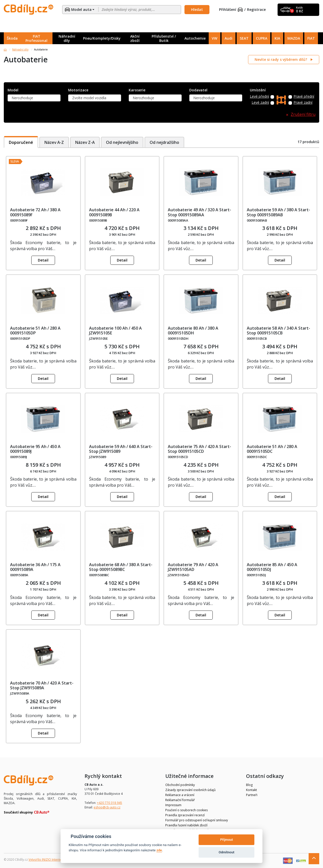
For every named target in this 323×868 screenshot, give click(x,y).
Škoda (12, 38)
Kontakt (251, 790)
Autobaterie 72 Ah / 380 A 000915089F (35, 212)
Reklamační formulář (180, 800)
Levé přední (259, 97)
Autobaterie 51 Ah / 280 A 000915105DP (35, 331)
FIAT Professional (36, 38)
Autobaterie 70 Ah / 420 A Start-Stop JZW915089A (42, 685)
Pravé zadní (303, 103)
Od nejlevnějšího (124, 142)
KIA (277, 38)
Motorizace (78, 90)
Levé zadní (260, 103)
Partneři (252, 795)
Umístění (258, 90)
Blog (249, 785)
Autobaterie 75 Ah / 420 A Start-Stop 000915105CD (199, 449)
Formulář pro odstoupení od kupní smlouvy (197, 820)
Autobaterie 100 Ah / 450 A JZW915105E (115, 331)
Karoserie (137, 90)
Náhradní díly (67, 38)
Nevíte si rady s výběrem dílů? (281, 59)
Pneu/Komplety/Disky (102, 38)
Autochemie (195, 38)
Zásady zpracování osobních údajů (190, 790)
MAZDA (294, 38)
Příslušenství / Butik (164, 38)
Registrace (256, 10)
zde (159, 850)
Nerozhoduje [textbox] (22, 98)
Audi (228, 38)
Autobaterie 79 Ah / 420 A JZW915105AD (193, 567)
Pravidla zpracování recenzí (185, 815)
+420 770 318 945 (110, 803)
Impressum (173, 805)
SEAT (244, 38)
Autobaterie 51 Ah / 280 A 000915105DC (272, 449)
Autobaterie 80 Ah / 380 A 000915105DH (193, 331)
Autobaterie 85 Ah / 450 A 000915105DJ (272, 567)
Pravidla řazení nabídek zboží (186, 825)
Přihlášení (231, 10)
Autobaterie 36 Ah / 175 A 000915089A (35, 567)
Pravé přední (304, 97)
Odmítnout (227, 852)
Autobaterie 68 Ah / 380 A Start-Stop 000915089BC (121, 567)
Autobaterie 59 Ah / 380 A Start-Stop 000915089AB (278, 212)
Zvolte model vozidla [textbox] (89, 98)
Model (13, 90)
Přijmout (226, 840)
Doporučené (21, 142)
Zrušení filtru (303, 114)
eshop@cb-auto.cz (107, 807)
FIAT (311, 38)
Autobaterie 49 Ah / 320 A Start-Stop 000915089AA (199, 212)
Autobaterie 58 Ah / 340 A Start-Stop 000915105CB (278, 331)
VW (214, 38)
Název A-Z (54, 142)
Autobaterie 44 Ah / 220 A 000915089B (114, 212)
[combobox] (34, 98)
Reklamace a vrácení (180, 795)
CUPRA (262, 38)
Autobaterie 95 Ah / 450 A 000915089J (35, 449)
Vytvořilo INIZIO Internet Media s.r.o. (54, 860)
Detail (43, 260)
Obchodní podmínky (180, 785)
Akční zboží (135, 38)
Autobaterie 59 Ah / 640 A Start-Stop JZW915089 (121, 449)
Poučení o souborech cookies (186, 810)
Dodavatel (198, 90)
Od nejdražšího (166, 142)
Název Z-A (86, 142)
